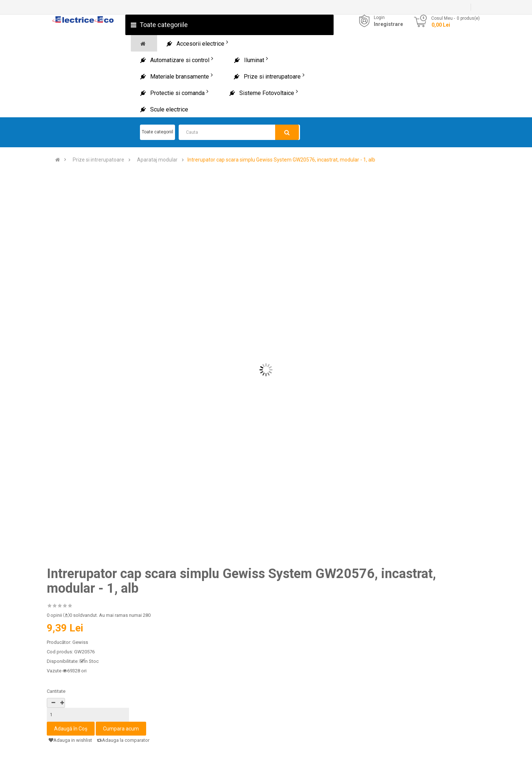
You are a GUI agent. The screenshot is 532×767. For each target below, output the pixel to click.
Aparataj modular (157, 160)
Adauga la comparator (123, 740)
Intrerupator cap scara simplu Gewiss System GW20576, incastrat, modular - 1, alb (281, 160)
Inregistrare (388, 24)
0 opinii (54, 615)
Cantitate (56, 691)
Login (379, 18)
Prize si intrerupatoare (98, 160)
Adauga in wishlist (70, 740)
